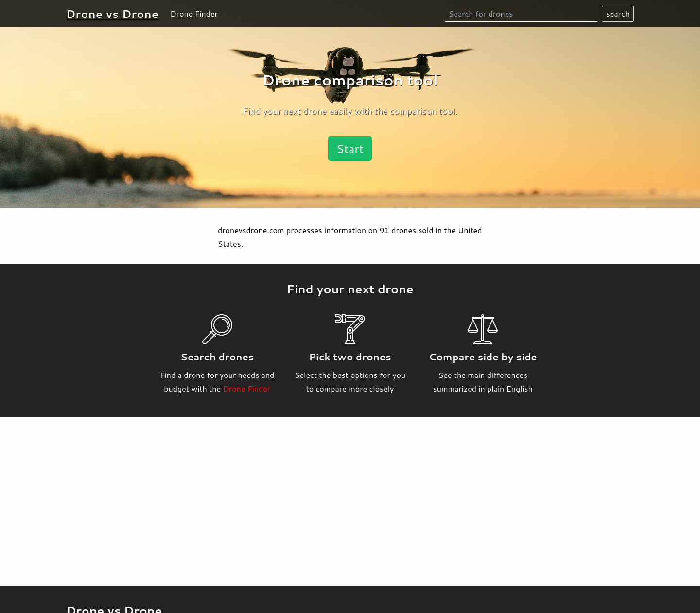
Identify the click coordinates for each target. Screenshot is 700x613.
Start (350, 149)
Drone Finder (194, 13)
